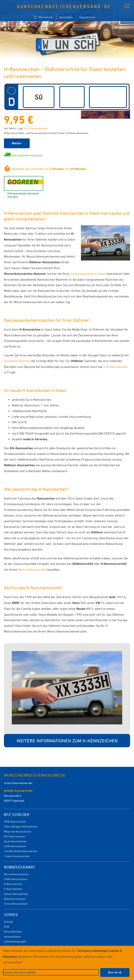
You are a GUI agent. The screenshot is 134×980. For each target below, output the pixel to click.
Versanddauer (12, 936)
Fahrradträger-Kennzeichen (21, 826)
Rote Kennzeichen (15, 899)
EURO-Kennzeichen (16, 879)
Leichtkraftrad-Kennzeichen (21, 851)
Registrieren (87, 17)
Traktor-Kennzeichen (17, 856)
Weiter (17, 143)
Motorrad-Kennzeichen (18, 831)
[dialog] (67, 963)
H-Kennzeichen (13, 884)
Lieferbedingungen (15, 941)
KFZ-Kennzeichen (15, 836)
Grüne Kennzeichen (16, 904)
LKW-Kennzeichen (15, 846)
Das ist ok (115, 972)
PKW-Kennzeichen (15, 821)
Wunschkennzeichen (32, 569)
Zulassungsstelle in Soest (88, 274)
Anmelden (66, 17)
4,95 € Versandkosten (36, 128)
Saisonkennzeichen (17, 361)
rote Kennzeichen (116, 367)
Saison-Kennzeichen (16, 894)
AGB (6, 927)
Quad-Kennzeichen (15, 841)
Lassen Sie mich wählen (20, 972)
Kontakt (8, 922)
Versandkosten (13, 931)
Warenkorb (43, 17)
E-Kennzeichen (13, 889)
